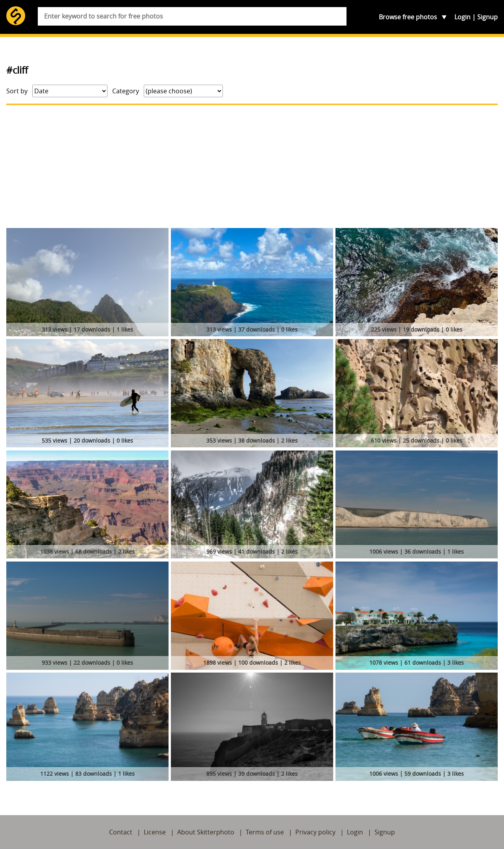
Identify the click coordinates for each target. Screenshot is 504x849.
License (155, 832)
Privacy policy (315, 832)
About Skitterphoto (206, 832)
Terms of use (265, 832)
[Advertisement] (252, 167)
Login (462, 17)
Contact (121, 832)
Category (126, 91)
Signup (487, 17)
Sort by (17, 91)
